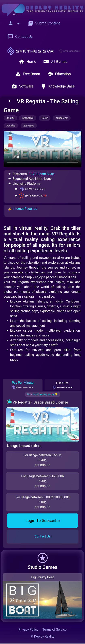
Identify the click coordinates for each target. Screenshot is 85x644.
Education (59, 74)
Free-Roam (28, 74)
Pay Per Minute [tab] (23, 385)
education (29, 126)
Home (27, 62)
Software (22, 86)
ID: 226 (10, 118)
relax (45, 118)
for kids (11, 126)
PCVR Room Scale (41, 174)
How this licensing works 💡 (43, 394)
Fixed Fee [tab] (62, 385)
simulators (28, 118)
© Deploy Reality (43, 636)
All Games (55, 62)
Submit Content (44, 23)
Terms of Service (54, 630)
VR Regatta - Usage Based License (40, 402)
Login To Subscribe (42, 521)
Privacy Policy (28, 630)
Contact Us (20, 37)
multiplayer (62, 118)
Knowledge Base (58, 86)
